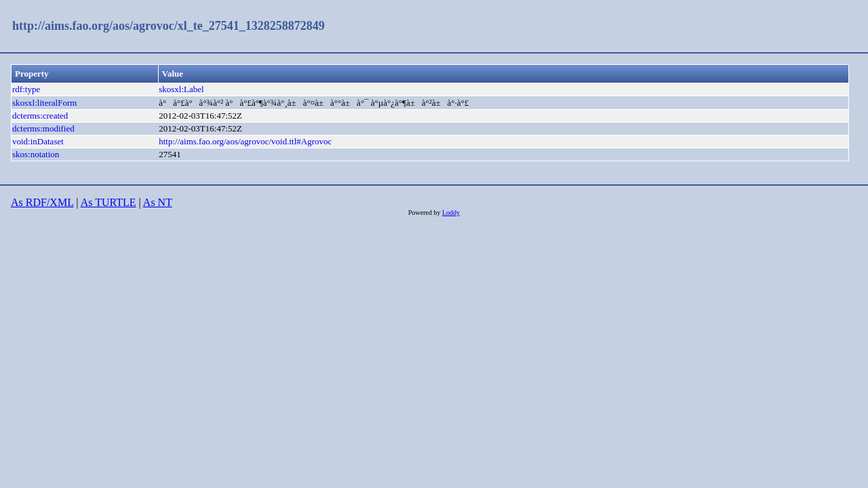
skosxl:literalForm (44, 103)
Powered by (425, 212)
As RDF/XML (42, 202)
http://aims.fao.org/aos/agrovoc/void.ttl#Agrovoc (245, 141)
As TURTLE (108, 202)
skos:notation (36, 154)
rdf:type (26, 89)
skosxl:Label (181, 89)
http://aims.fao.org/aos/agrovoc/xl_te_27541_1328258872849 (169, 26)
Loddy (451, 212)
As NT (158, 202)
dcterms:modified (43, 128)
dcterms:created (40, 116)
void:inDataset (38, 141)
